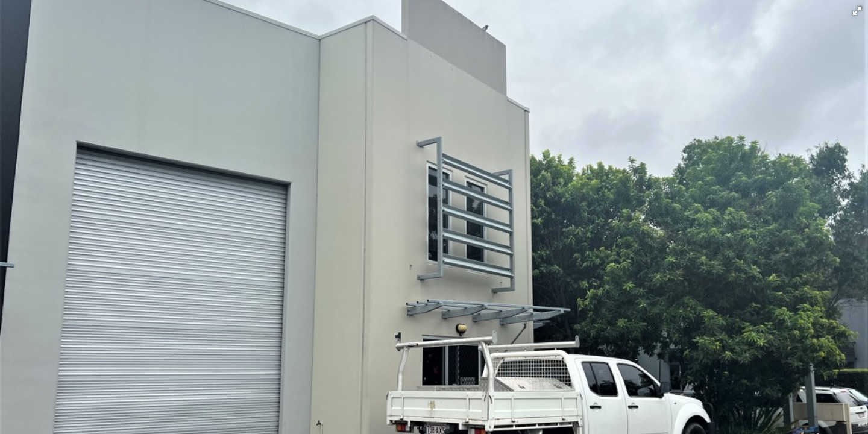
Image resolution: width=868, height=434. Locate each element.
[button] (857, 11)
